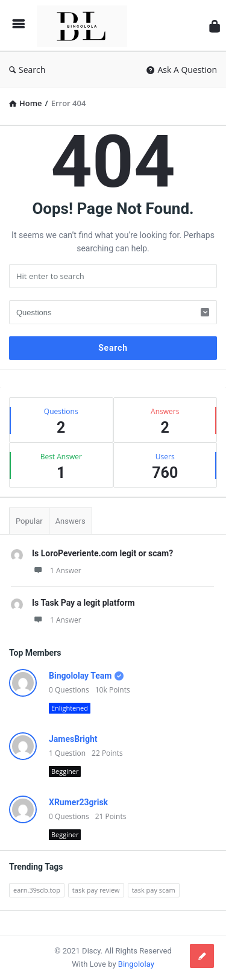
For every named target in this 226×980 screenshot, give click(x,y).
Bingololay (136, 964)
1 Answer (57, 570)
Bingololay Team (80, 676)
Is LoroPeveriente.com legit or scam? (102, 553)
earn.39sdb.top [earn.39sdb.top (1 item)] (37, 890)
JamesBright (73, 739)
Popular (29, 521)
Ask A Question (182, 70)
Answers (71, 521)
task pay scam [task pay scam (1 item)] (154, 890)
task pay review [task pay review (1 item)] (96, 890)
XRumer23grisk (78, 802)
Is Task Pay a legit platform (83, 603)
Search (27, 70)
